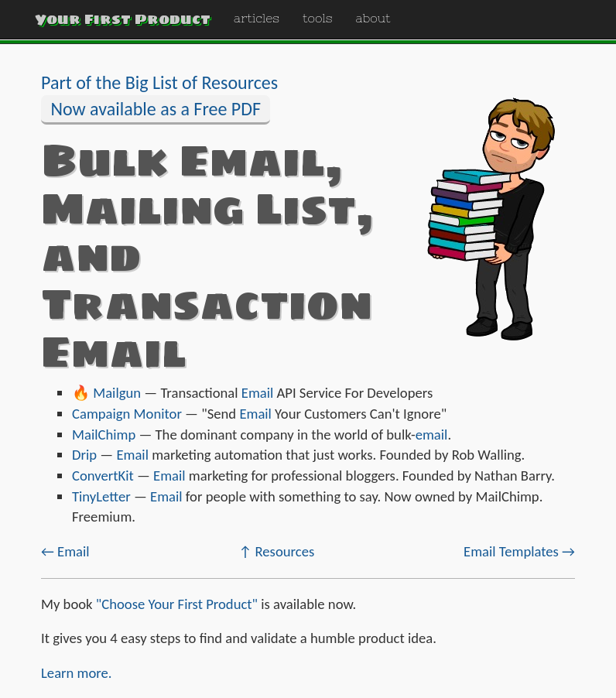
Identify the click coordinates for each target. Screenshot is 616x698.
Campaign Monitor (127, 414)
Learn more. (77, 673)
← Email (65, 551)
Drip (84, 455)
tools (317, 18)
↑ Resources (276, 551)
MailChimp (104, 435)
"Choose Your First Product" (177, 604)
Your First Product (123, 19)
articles (257, 18)
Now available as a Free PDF (156, 109)
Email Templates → (519, 551)
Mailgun (117, 393)
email (432, 435)
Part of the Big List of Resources (159, 82)
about (373, 18)
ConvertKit (103, 476)
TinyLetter (101, 496)
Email (258, 393)
